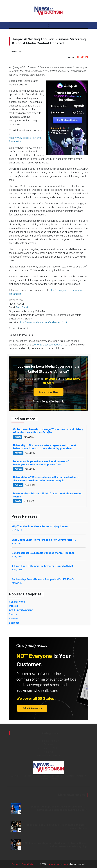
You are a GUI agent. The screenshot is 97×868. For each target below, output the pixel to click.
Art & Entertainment (49, 741)
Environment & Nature (48, 748)
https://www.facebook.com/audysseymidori (43, 322)
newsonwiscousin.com (57, 864)
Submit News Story (49, 392)
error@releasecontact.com (49, 345)
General (49, 752)
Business (49, 744)
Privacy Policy (28, 864)
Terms (15, 864)
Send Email (22, 307)
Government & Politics (48, 755)
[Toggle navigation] (48, 25)
